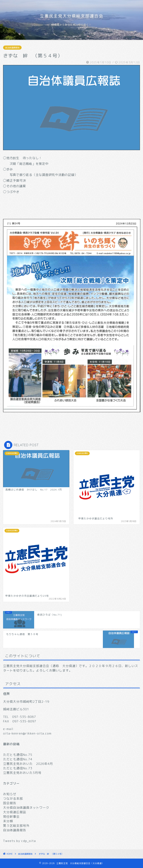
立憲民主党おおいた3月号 (22, 773)
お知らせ (10, 794)
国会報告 (10, 803)
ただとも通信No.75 (18, 755)
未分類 (8, 821)
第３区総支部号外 (16, 826)
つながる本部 (13, 799)
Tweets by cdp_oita (19, 841)
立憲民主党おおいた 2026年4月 (28, 764)
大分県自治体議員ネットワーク (26, 808)
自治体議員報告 (12, 48)
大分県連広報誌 (15, 812)
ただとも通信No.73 (18, 768)
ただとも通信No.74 (18, 759)
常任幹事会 (11, 817)
